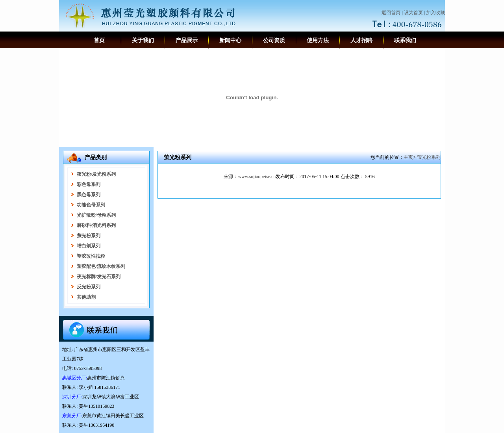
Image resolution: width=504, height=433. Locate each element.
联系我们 (405, 40)
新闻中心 (230, 40)
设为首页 (413, 13)
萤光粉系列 (429, 157)
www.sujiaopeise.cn (257, 177)
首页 (99, 40)
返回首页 (391, 13)
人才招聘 (361, 40)
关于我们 (143, 40)
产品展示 (187, 40)
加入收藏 (435, 13)
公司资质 (274, 40)
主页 (408, 157)
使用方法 (318, 40)
